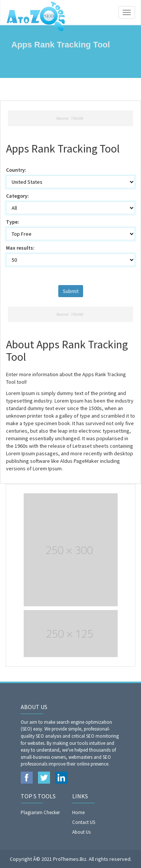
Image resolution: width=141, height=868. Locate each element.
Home (78, 812)
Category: (17, 196)
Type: (13, 222)
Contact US (84, 822)
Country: (16, 170)
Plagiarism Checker (40, 812)
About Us (81, 832)
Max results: (20, 248)
